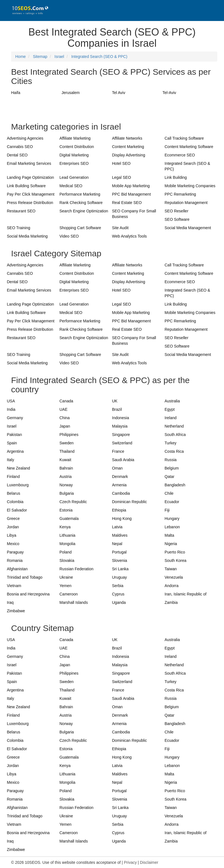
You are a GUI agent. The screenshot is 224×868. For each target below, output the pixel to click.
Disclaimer (149, 862)
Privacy (130, 862)
